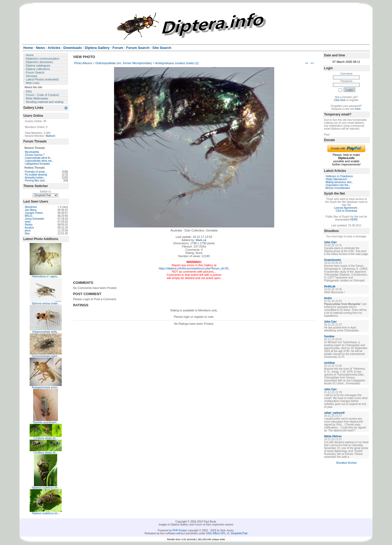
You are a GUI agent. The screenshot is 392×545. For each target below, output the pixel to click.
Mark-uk (201, 240)
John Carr (330, 242)
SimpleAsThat (239, 533)
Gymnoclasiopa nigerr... (46, 356)
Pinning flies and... (36, 181)
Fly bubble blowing (36, 175)
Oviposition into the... (338, 185)
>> (312, 63)
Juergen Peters (34, 213)
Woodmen (31, 207)
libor (27, 233)
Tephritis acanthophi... (46, 422)
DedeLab (330, 286)
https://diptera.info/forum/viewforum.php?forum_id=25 (194, 268)
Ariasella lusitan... (35, 178)
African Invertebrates (338, 188)
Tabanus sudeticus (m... (46, 488)
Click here (340, 100)
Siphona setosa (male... (46, 304)
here (358, 109)
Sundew (329, 336)
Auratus (29, 228)
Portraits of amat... (36, 172)
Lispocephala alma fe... (39, 158)
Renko (29, 225)
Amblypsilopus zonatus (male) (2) (177, 63)
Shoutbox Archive (346, 463)
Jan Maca (31, 210)
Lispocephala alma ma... (39, 161)
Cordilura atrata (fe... (46, 438)
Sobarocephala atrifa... (46, 332)
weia (28, 222)
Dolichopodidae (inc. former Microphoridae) (124, 63)
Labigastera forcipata (37, 164)
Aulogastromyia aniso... (46, 387)
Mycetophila (32, 152)
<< (307, 63)
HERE (354, 220)
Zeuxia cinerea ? (35, 155)
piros (28, 231)
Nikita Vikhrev (333, 436)
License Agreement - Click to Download (346, 209)
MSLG (29, 216)
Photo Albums (83, 63)
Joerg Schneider (35, 219)
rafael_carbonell (334, 413)
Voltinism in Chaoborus (339, 176)
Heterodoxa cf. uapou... (46, 277)
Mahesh (50, 136)
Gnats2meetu (333, 260)
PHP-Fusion (180, 530)
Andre (328, 298)
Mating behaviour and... (340, 182)
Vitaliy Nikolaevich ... (338, 179)
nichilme (330, 363)
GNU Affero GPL (216, 533)
